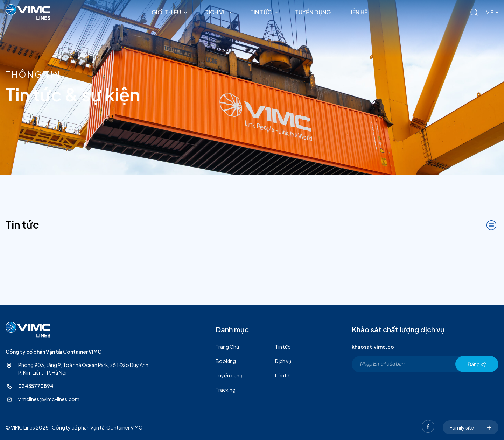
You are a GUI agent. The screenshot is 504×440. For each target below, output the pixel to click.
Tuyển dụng (313, 12)
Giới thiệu (166, 12)
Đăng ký (477, 364)
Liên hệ (358, 12)
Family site (471, 427)
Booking (226, 361)
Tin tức (261, 12)
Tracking (226, 390)
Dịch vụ (216, 12)
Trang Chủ (227, 347)
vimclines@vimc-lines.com (49, 399)
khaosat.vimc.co (373, 347)
